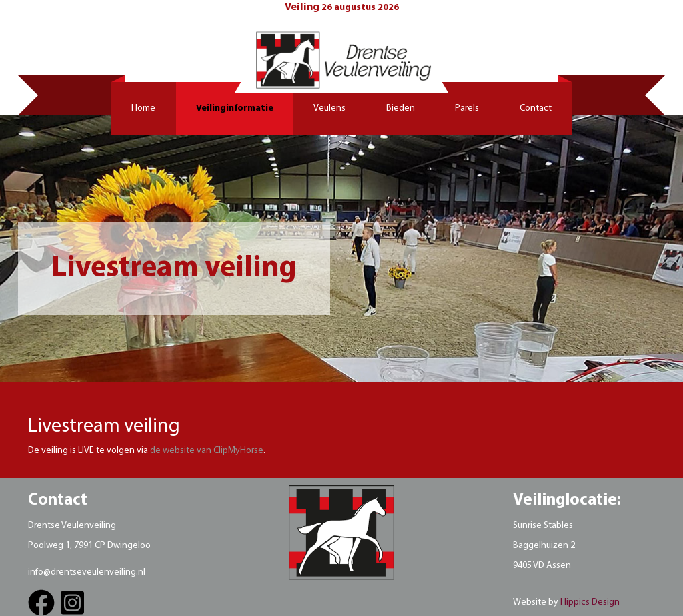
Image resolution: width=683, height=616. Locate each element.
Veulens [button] (329, 108)
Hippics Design (590, 602)
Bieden (401, 108)
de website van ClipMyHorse (207, 451)
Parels (467, 108)
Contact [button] (536, 108)
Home (143, 108)
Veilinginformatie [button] (235, 108)
